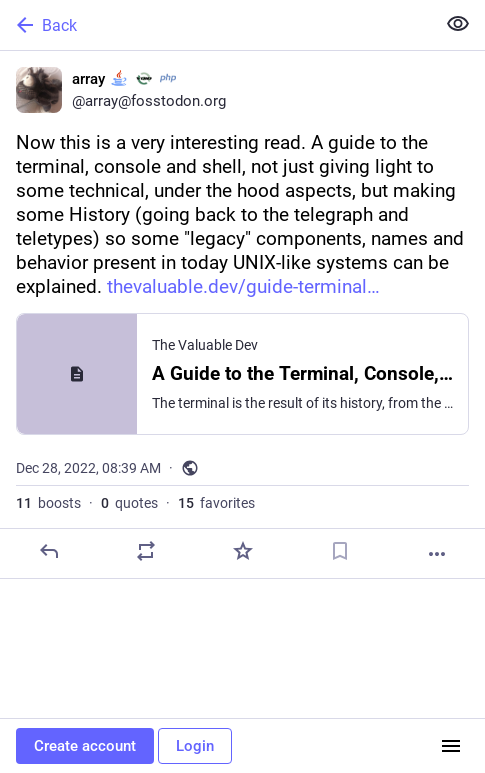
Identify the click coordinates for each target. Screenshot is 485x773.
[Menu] (451, 746)
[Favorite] (243, 551)
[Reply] (49, 551)
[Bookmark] (340, 551)
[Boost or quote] (146, 551)
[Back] (215, 25)
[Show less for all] (458, 24)
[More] (437, 554)
